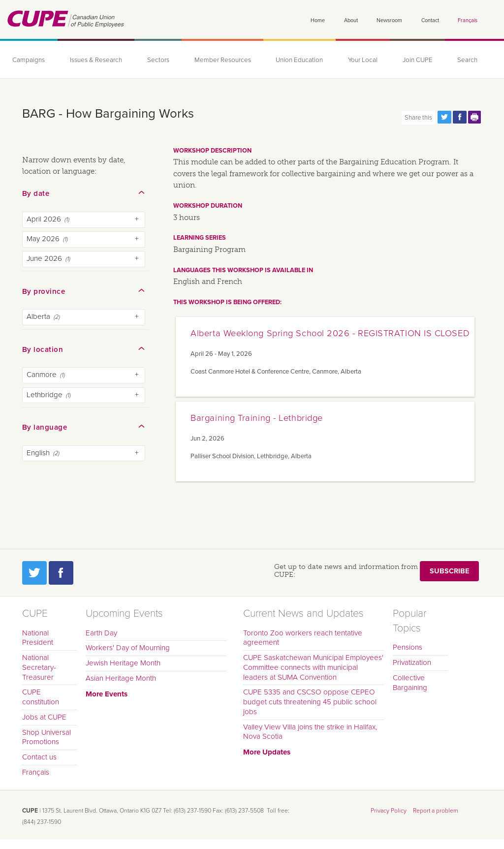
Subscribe (449, 571)
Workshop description (212, 151)
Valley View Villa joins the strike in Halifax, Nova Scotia (310, 732)
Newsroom (389, 20)
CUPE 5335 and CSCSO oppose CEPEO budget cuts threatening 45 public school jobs (310, 702)
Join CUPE (418, 60)
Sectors (158, 60)
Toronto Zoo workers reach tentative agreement (303, 638)
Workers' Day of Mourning (128, 648)
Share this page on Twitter (444, 117)
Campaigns (29, 60)
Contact (430, 20)
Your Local (363, 60)
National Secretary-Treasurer (39, 667)
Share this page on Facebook (460, 117)
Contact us (39, 757)
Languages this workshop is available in (243, 270)
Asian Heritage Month (121, 678)
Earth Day (101, 633)
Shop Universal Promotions (47, 737)
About (351, 20)
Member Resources (223, 60)
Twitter (34, 573)
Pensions (408, 647)
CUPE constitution (41, 697)
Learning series (200, 238)
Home (318, 20)
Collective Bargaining (410, 683)
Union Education (299, 60)
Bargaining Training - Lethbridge (257, 418)
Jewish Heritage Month (123, 663)
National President (38, 638)
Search (467, 60)
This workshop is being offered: (227, 302)
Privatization (412, 662)
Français (468, 20)
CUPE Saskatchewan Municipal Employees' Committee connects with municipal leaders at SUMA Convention (313, 667)
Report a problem (436, 811)
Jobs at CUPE (44, 717)
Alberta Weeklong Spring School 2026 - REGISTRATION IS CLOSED (330, 333)
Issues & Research (96, 60)
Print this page (475, 117)
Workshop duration (208, 206)
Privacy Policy (389, 811)
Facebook (61, 573)
